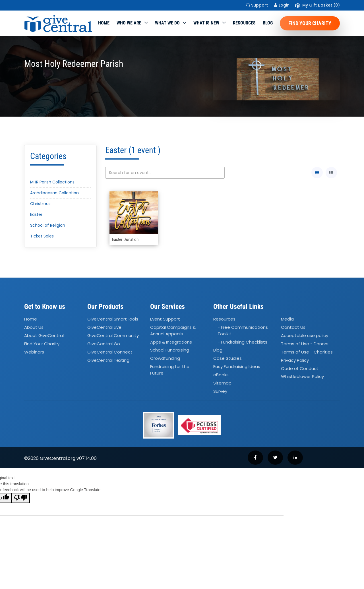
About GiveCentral (44, 335)
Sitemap (222, 383)
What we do (167, 23)
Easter (36, 214)
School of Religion (48, 225)
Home (104, 23)
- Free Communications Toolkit (243, 330)
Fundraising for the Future (170, 370)
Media (287, 319)
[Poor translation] (21, 498)
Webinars (34, 352)
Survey (220, 391)
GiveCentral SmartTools (113, 319)
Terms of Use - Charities (307, 352)
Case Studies (227, 358)
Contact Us (293, 327)
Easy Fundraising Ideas (237, 366)
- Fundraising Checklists (242, 342)
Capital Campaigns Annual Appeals (173, 330)
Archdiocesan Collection (54, 193)
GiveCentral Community (113, 335)
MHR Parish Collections (52, 182)
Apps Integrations (171, 342)
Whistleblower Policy (302, 377)
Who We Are (129, 23)
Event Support (165, 319)
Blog (268, 23)
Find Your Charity (310, 23)
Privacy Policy (295, 360)
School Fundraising (170, 350)
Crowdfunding (165, 358)
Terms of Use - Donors (305, 344)
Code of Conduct (300, 368)
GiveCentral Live (104, 327)
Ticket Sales (42, 236)
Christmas (40, 204)
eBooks (221, 375)
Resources (244, 23)
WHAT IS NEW (206, 23)
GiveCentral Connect (110, 352)
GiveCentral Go (104, 344)
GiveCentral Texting (108, 360)
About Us (34, 327)
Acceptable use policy (305, 335)
